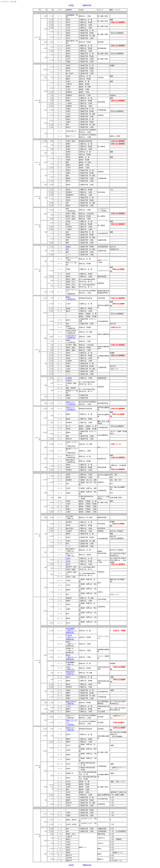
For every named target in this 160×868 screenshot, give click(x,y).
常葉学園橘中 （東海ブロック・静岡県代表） (72, 631)
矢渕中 (68, 561)
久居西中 (69, 378)
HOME (71, 5)
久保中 (68, 558)
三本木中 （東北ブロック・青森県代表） (72, 637)
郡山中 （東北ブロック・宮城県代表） (72, 657)
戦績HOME (87, 5)
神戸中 (68, 564)
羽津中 (68, 247)
